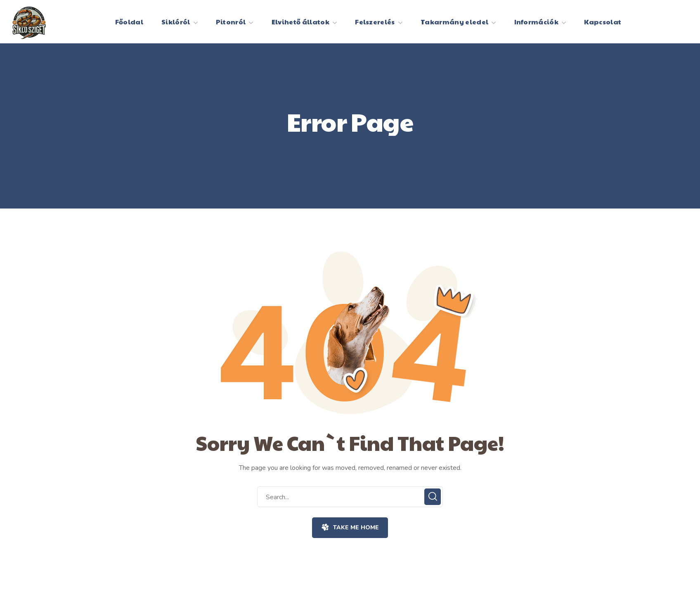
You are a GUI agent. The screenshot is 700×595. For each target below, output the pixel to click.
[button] (350, 528)
